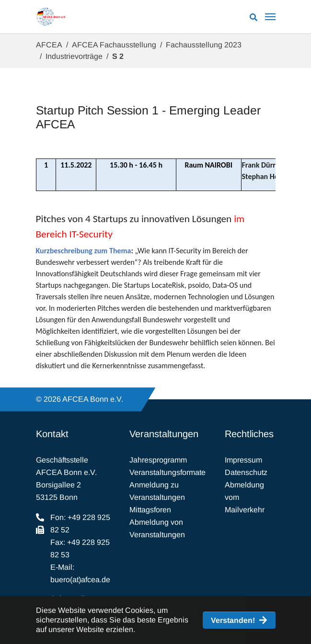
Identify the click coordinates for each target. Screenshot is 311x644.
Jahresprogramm (158, 460)
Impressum (243, 460)
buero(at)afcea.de (80, 580)
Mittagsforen (150, 510)
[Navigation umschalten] (270, 17)
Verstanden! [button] (233, 620)
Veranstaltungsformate (167, 472)
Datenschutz (246, 472)
